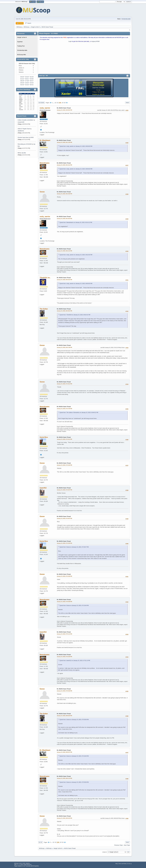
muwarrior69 (21, 122)
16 (65, 103)
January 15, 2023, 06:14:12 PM (64, 165)
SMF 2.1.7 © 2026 (19, 864)
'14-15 (27, 83)
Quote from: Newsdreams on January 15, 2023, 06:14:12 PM (76, 222)
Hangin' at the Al (22, 37)
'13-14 (32, 83)
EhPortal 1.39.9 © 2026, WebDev (22, 863)
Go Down (41, 103)
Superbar (20, 42)
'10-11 (32, 85)
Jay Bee (24, 153)
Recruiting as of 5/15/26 (25, 144)
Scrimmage (98, 85)
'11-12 (27, 85)
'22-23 (32, 77)
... (54, 103)
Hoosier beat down (23, 137)
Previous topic (118, 845)
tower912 (43, 488)
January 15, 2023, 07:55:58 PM (64, 691)
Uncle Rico (44, 437)
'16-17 (32, 81)
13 (57, 103)
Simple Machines (28, 864)
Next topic (127, 845)
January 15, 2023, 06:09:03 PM (64, 110)
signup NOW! (96, 41)
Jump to (105, 852)
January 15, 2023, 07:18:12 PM (64, 384)
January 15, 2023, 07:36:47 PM (64, 518)
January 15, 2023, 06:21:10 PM (64, 251)
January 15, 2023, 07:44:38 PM (64, 576)
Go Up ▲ (130, 864)
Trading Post (21, 46)
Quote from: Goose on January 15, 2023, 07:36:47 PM (74, 547)
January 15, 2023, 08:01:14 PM (64, 778)
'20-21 (27, 79)
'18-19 (22, 81)
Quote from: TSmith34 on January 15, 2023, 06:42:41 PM (75, 315)
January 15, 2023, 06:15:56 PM (64, 194)
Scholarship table (126, 19)
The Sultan (44, 309)
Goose (42, 192)
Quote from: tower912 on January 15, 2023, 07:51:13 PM (75, 661)
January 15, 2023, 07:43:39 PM (64, 543)
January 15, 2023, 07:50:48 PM (64, 602)
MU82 (32, 137)
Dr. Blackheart (45, 140)
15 (63, 103)
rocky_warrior (45, 108)
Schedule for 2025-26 (98, 94)
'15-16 (22, 83)
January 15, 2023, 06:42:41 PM (64, 280)
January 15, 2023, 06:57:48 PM (64, 347)
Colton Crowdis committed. (26, 120)
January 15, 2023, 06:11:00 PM (64, 142)
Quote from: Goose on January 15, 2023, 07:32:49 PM (74, 605)
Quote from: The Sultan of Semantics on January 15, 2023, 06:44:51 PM (79, 413)
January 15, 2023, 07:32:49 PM (64, 465)
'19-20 (32, 79)
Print (127, 103)
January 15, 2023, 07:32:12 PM (64, 439)
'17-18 (27, 81)
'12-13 (22, 85)
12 (55, 103)
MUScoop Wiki (21, 55)
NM (19, 153)
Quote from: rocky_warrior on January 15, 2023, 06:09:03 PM (76, 146)
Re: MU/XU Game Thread (64, 108)
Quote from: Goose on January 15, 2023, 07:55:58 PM (74, 720)
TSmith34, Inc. (45, 278)
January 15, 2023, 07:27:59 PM (64, 409)
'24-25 (22, 77)
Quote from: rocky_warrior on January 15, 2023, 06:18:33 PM (76, 255)
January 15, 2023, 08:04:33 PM (64, 818)
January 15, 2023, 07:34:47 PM (64, 490)
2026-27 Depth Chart (24, 129)
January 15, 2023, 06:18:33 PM (64, 219)
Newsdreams (45, 163)
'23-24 (27, 77)
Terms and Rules (122, 864)
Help (116, 864)
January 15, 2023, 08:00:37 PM (64, 752)
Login (70, 41)
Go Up (40, 842)
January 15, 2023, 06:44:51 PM (64, 311)
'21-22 (22, 79)
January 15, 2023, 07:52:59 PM (64, 657)
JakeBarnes (21, 131)
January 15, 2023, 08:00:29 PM (64, 716)
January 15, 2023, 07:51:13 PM (64, 634)
